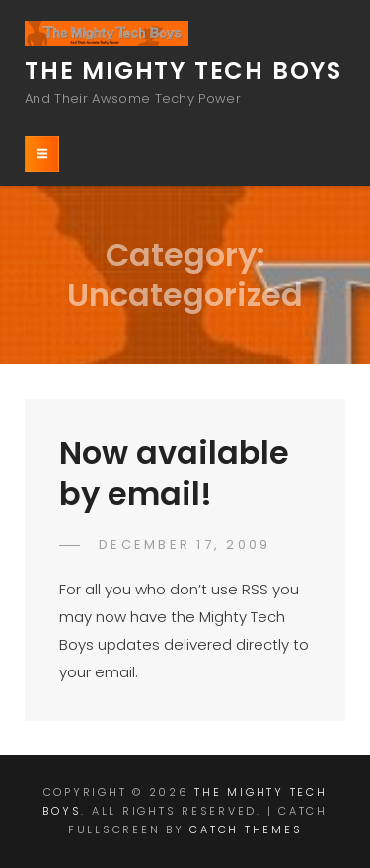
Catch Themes (246, 829)
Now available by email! (174, 473)
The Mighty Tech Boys (184, 71)
